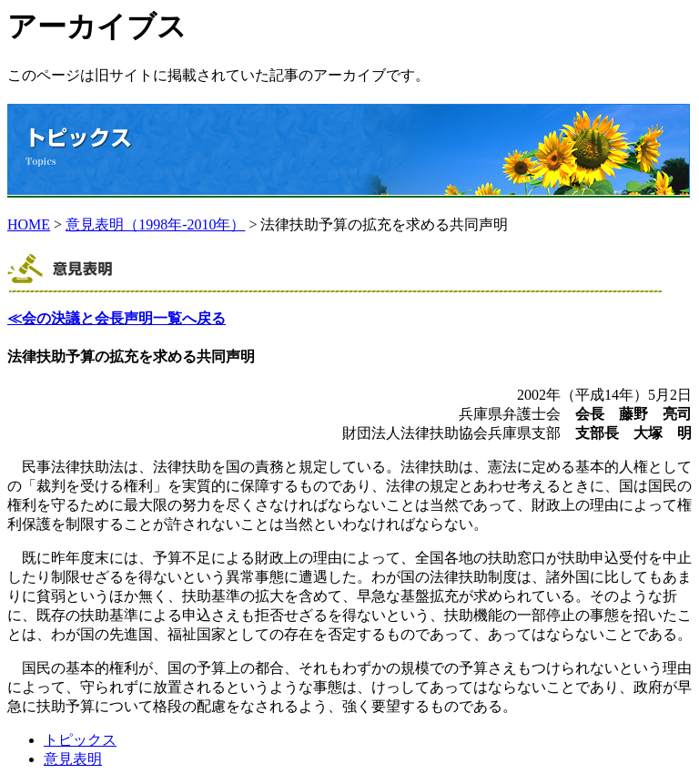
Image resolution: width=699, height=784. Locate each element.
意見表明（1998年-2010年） (155, 224)
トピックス (80, 740)
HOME (29, 224)
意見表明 (73, 759)
